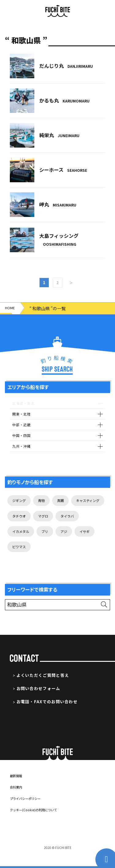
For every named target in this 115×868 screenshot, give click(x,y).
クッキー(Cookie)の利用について (39, 822)
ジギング (21, 508)
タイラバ (21, 542)
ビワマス (67, 558)
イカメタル (52, 542)
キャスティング (27, 525)
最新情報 (18, 788)
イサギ (39, 558)
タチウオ (63, 525)
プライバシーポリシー (30, 810)
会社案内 (18, 799)
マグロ (90, 525)
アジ (16, 558)
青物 (46, 508)
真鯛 (67, 508)
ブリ (80, 542)
